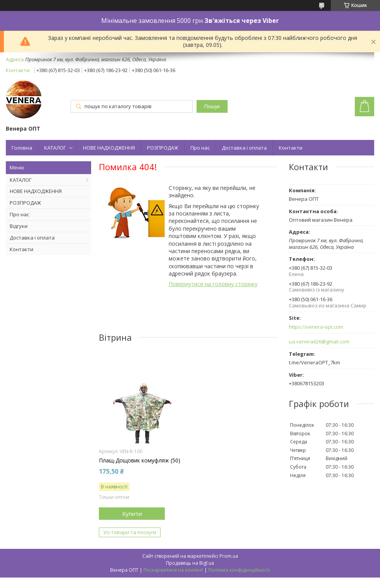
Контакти (291, 148)
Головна (22, 148)
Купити (132, 514)
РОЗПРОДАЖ (163, 148)
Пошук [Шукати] (212, 106)
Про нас (200, 148)
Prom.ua (229, 556)
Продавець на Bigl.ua (190, 563)
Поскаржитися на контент (173, 570)
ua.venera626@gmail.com (319, 342)
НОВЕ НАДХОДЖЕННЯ (109, 148)
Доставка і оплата (244, 148)
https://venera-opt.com (316, 327)
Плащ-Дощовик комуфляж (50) (140, 460)
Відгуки (19, 226)
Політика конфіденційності (239, 570)
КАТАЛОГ (55, 148)
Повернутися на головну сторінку (213, 284)
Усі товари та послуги (130, 532)
